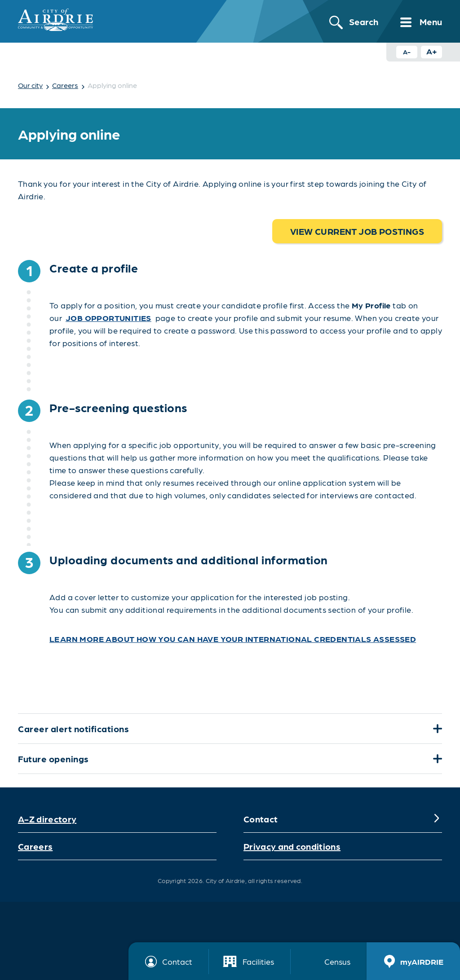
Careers (65, 85)
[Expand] (437, 729)
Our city (30, 85)
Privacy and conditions (292, 846)
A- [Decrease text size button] (407, 52)
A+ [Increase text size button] (432, 51)
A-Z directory (47, 819)
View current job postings (357, 231)
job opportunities (108, 318)
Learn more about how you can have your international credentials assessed (233, 639)
